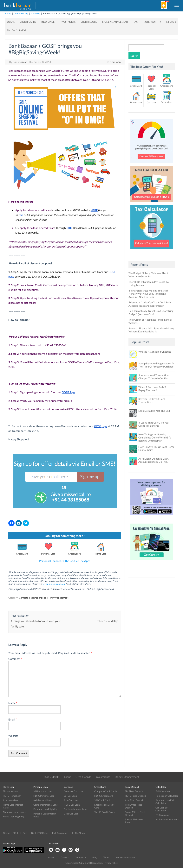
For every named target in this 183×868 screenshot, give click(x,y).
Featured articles (38, 598)
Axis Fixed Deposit (134, 800)
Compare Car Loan (73, 791)
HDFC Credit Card (104, 796)
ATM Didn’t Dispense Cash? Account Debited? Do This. (154, 460)
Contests (36, 13)
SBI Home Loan (11, 791)
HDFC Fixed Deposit (135, 796)
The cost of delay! (108, 621)
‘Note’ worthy (152, 22)
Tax (135, 22)
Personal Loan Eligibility (45, 809)
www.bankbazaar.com (54, 584)
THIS (69, 228)
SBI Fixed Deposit (134, 791)
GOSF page (101, 426)
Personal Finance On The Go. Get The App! (65, 561)
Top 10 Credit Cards (104, 812)
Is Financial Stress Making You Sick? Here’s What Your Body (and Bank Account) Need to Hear (148, 294)
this (21, 215)
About (51, 857)
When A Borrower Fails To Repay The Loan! (153, 389)
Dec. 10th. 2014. (107, 409)
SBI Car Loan (70, 796)
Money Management (115, 22)
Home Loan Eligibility (14, 817)
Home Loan (101, 554)
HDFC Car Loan (72, 805)
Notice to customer (125, 857)
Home (8, 13)
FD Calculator (163, 815)
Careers (65, 857)
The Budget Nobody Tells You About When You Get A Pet (148, 275)
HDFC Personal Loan (44, 796)
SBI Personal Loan (42, 791)
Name (13, 703)
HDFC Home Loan (12, 796)
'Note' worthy (21, 13)
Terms (106, 857)
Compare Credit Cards (106, 791)
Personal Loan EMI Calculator (165, 802)
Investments (68, 22)
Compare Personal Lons (45, 805)
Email (13, 719)
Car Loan (151, 102)
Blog (95, 857)
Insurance (48, 22)
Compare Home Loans (14, 812)
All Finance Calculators (167, 819)
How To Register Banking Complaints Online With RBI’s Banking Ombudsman (155, 437)
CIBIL (16, 833)
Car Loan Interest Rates (76, 809)
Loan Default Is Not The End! (154, 411)
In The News (78, 833)
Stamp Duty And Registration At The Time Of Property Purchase (156, 365)
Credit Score (89, 22)
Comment (15, 659)
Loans (11, 22)
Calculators (167, 102)
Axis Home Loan (11, 800)
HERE (94, 210)
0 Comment (115, 62)
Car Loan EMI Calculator (162, 809)
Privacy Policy (111, 863)
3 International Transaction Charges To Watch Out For (153, 377)
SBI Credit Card (102, 800)
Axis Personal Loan (43, 800)
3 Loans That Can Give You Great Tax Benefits (153, 424)
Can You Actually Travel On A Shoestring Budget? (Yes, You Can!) (151, 313)
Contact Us (81, 857)
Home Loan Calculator (167, 796)
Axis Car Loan (71, 800)
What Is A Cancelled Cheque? (155, 352)
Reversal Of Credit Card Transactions (152, 400)
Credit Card (22, 554)
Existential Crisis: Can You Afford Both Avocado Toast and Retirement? (150, 304)
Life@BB (171, 22)
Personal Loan (48, 554)
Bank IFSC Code (39, 833)
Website (13, 736)
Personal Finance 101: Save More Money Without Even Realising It (151, 330)
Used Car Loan (71, 814)
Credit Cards (28, 22)
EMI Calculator (17, 30)
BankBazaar (20, 62)
